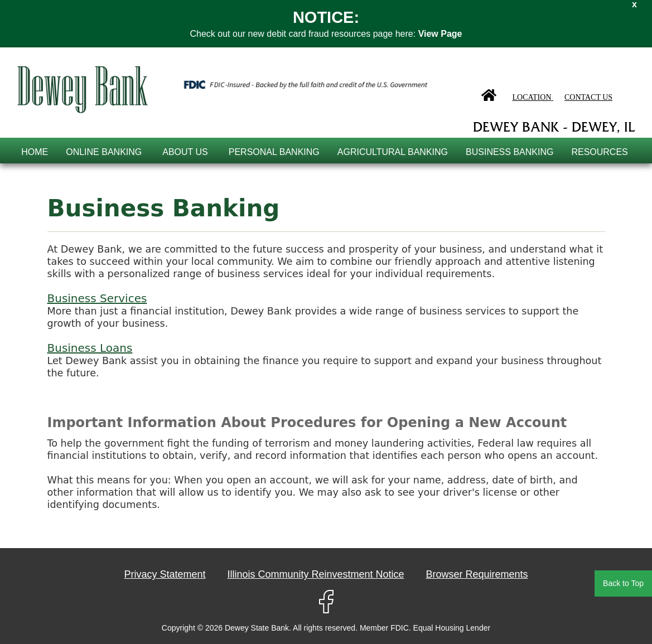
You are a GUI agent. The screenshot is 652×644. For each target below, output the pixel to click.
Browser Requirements (477, 574)
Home (35, 152)
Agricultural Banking (393, 152)
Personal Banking (274, 152)
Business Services (97, 298)
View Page (440, 34)
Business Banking (509, 152)
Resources (599, 152)
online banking (104, 152)
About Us (185, 152)
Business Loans (90, 348)
